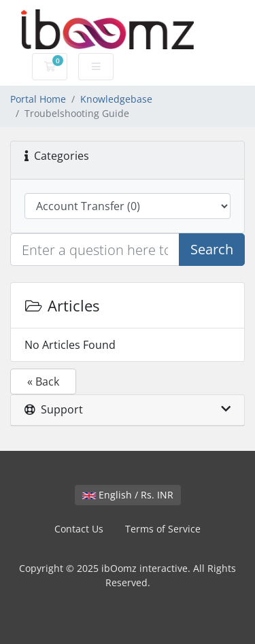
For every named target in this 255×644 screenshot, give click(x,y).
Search (212, 249)
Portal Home (38, 99)
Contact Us (79, 529)
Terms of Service (163, 529)
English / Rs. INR (128, 495)
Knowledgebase (116, 99)
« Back (43, 382)
